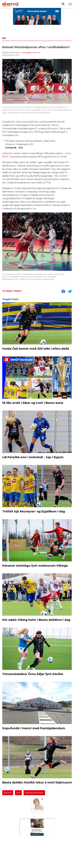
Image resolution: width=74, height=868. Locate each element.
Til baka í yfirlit (12, 291)
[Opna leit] (63, 4)
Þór (18, 793)
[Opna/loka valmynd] (70, 4)
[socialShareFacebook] (63, 292)
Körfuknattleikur (34, 793)
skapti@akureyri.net (31, 53)
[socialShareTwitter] (70, 292)
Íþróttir (8, 793)
